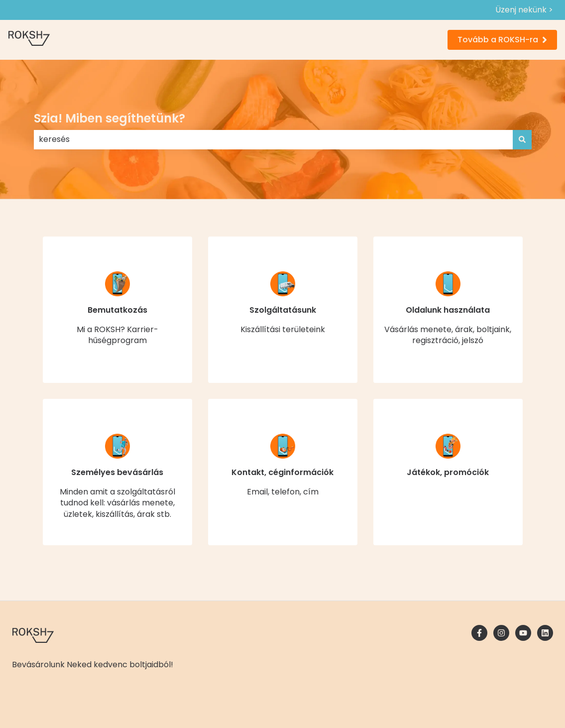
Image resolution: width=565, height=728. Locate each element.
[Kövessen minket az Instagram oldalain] (501, 633)
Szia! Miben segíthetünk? (110, 118)
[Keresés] (522, 139)
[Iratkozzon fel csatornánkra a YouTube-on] (523, 633)
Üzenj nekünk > (524, 10)
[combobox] (273, 139)
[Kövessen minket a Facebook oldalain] (479, 633)
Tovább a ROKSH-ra (502, 40)
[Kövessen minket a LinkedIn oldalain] (545, 633)
